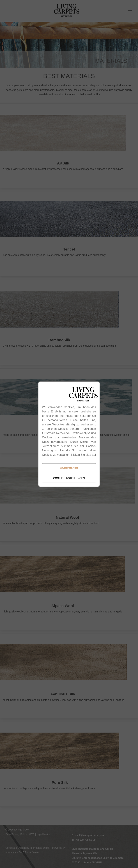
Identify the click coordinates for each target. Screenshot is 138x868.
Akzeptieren (69, 468)
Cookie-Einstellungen (69, 478)
